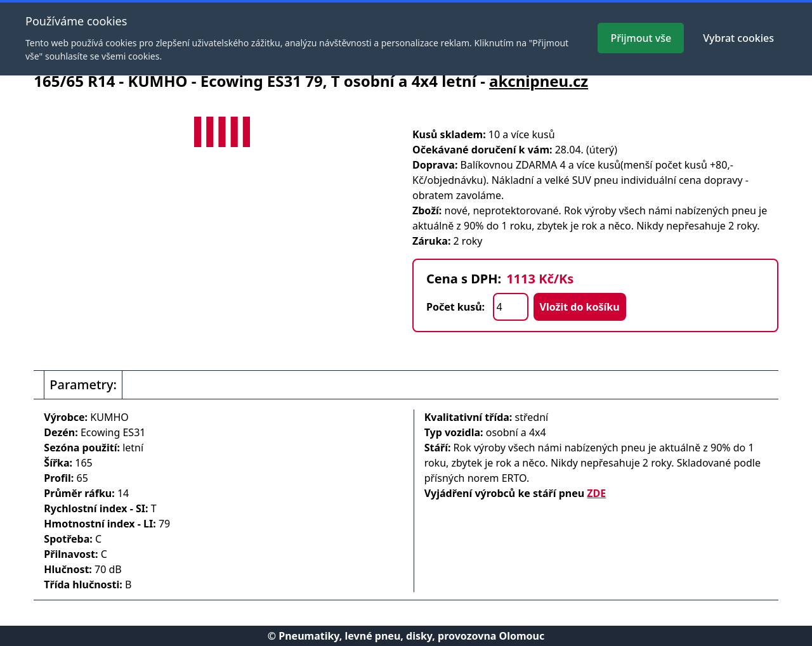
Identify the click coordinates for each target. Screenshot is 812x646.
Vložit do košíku (580, 307)
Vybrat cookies (738, 38)
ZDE (596, 493)
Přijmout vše (641, 38)
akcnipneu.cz (539, 81)
